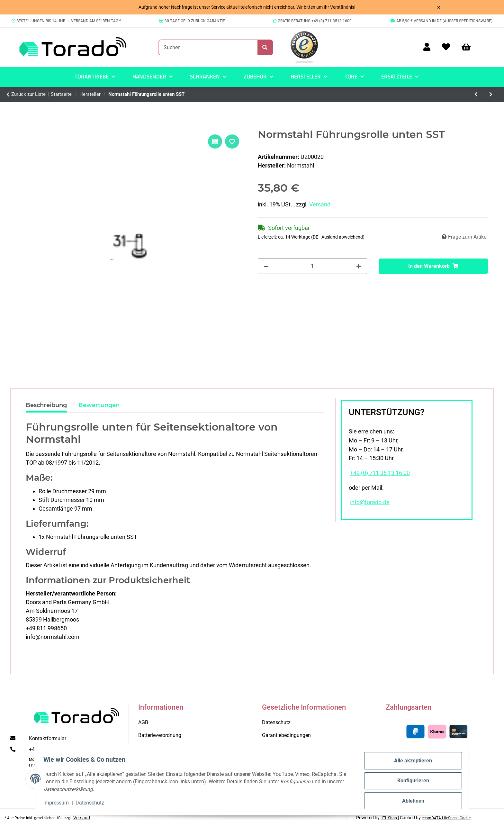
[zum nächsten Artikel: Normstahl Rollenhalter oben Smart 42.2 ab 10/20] (491, 95)
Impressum (60, 805)
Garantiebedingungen (286, 735)
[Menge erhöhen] (359, 266)
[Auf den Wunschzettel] (232, 141)
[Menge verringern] (266, 266)
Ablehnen (410, 801)
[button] (427, 47)
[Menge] (313, 266)
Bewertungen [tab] (99, 405)
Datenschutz (93, 805)
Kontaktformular (48, 738)
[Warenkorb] (469, 47)
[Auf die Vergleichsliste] (215, 141)
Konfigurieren (410, 783)
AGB (143, 722)
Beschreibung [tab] (46, 405)
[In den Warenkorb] (433, 266)
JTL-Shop (389, 818)
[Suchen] (208, 47)
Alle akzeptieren (410, 764)
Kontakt (147, 748)
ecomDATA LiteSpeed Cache (446, 818)
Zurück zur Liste (28, 94)
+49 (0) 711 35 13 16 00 (380, 473)
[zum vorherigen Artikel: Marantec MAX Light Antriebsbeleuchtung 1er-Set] (476, 95)
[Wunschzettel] (446, 47)
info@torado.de (370, 502)
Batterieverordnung (160, 735)
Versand (320, 204)
